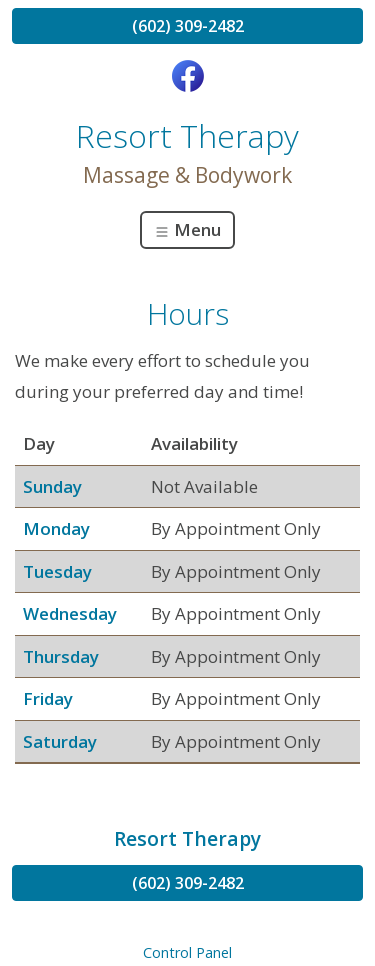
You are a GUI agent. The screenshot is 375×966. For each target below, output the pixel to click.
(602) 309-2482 (188, 26)
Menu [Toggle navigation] (187, 229)
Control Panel (187, 952)
